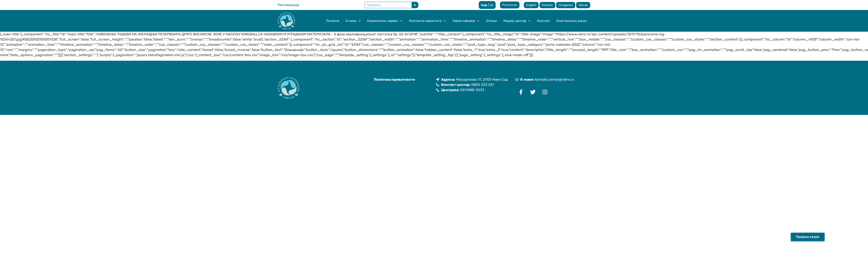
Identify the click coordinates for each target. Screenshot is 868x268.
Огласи (492, 21)
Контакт (544, 21)
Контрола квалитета (427, 21)
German (547, 5)
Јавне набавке (466, 21)
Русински (510, 5)
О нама (353, 21)
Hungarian (566, 5)
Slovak (583, 5)
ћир (484, 5)
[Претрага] (415, 5)
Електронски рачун (572, 21)
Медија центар (517, 21)
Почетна (333, 21)
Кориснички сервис (385, 21)
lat (492, 5)
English (531, 5)
